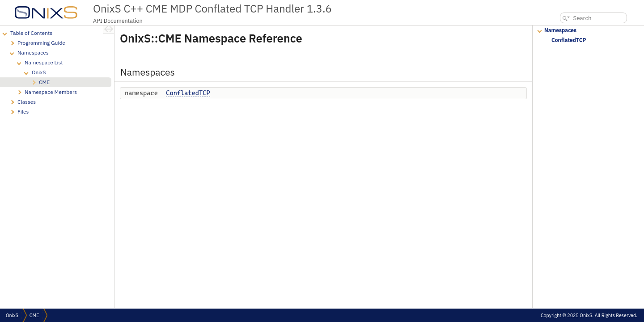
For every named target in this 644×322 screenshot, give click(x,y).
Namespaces (560, 30)
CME (34, 315)
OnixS (12, 315)
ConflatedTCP (188, 93)
